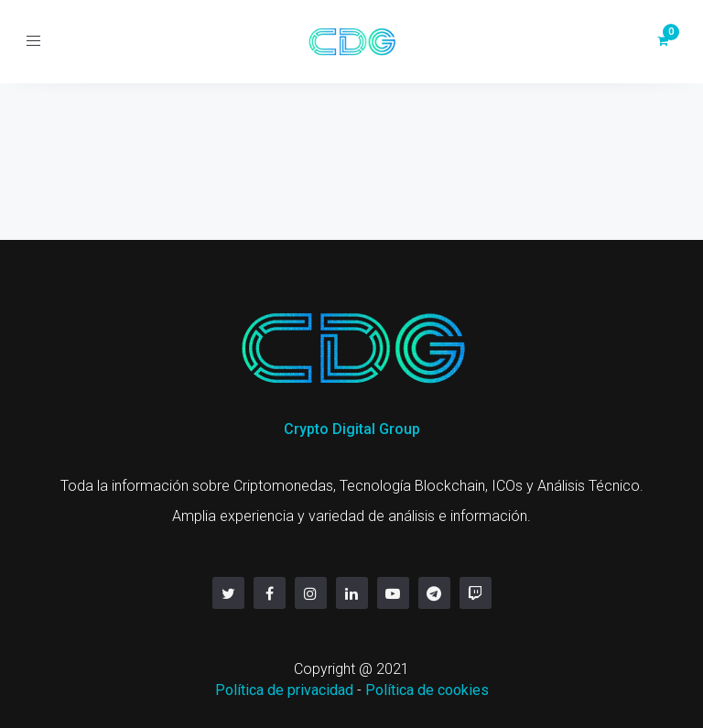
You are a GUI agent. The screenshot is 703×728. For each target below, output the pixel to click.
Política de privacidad (284, 690)
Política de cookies (427, 690)
